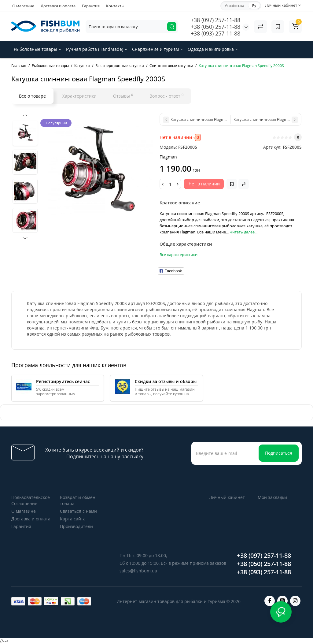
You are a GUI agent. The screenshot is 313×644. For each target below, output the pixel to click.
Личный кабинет (227, 497)
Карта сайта (73, 519)
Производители (76, 526)
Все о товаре (32, 96)
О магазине (23, 6)
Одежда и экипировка (213, 49)
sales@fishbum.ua (138, 571)
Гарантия (91, 6)
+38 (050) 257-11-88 (215, 27)
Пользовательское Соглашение (31, 500)
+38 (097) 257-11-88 (215, 20)
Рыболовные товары (37, 49)
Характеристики (79, 96)
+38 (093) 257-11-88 (215, 33)
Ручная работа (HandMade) (97, 49)
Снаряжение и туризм (157, 49)
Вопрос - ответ (166, 96)
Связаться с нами (78, 511)
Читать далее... (243, 232)
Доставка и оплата (58, 6)
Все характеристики (179, 255)
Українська (234, 6)
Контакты (115, 6)
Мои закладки (272, 497)
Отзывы (123, 96)
